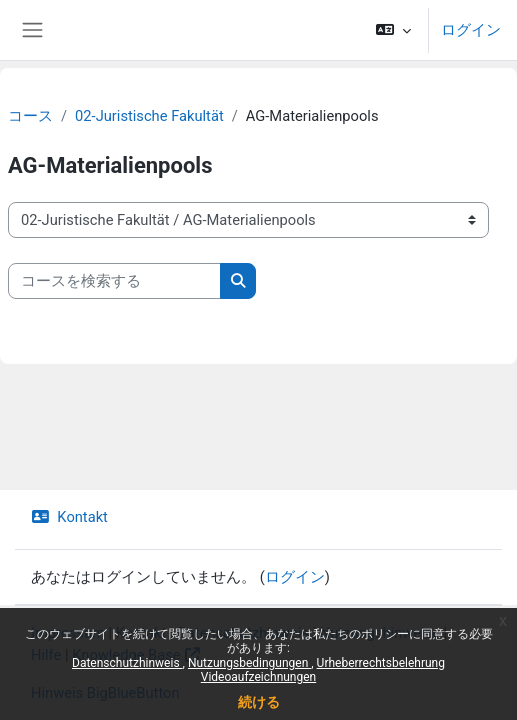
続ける (259, 702)
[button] (393, 30)
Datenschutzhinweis (127, 663)
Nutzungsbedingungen (249, 663)
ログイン (471, 30)
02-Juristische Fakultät (149, 116)
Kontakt (69, 517)
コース (30, 116)
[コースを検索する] (114, 281)
